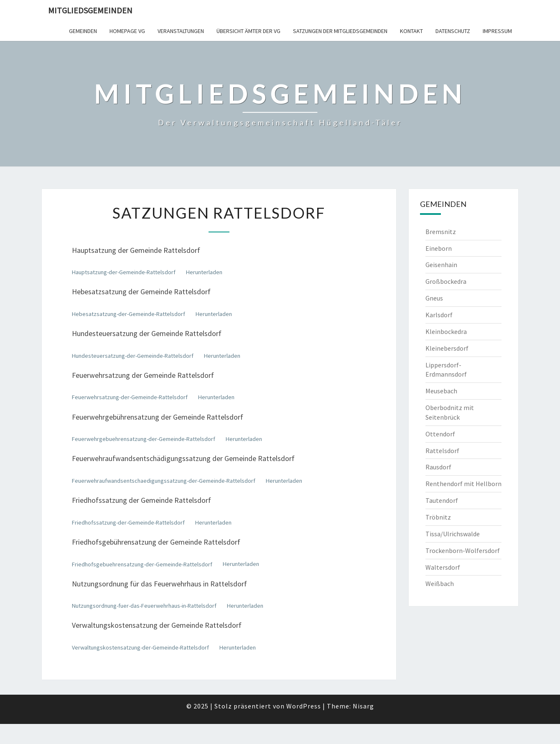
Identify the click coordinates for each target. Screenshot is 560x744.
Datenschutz (453, 31)
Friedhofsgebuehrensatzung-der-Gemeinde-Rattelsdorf (142, 564)
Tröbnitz (438, 517)
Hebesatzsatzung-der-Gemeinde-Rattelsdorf (129, 314)
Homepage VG (127, 31)
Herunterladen (204, 272)
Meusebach (441, 391)
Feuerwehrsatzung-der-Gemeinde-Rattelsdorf (130, 397)
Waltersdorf (443, 567)
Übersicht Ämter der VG (248, 31)
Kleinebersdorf (447, 348)
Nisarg (363, 706)
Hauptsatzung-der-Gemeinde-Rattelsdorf (124, 272)
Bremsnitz (441, 232)
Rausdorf (438, 467)
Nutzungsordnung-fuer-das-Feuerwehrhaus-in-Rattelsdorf (144, 606)
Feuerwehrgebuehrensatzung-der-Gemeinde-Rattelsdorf (144, 439)
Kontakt (411, 31)
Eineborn (439, 248)
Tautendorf (442, 500)
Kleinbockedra (446, 331)
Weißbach (440, 583)
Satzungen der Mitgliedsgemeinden (340, 31)
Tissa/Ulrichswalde (453, 534)
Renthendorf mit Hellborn (463, 484)
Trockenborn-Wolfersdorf (463, 550)
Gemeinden (83, 31)
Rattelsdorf (442, 451)
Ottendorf (440, 434)
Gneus (434, 298)
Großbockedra (446, 281)
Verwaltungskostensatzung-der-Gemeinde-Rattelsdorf (140, 647)
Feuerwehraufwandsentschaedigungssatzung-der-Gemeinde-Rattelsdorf (164, 481)
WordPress (304, 706)
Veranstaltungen (181, 31)
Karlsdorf (439, 315)
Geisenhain (441, 265)
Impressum (497, 31)
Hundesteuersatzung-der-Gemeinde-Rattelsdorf (133, 356)
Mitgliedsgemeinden (90, 10)
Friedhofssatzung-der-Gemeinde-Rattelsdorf (128, 522)
